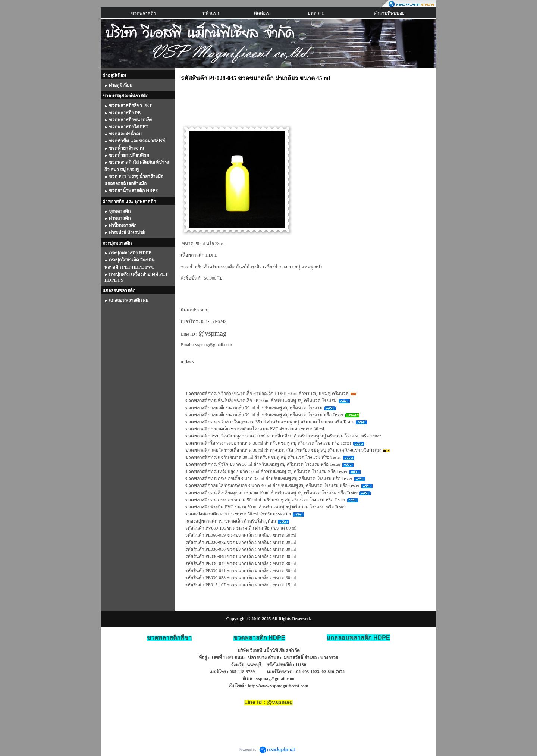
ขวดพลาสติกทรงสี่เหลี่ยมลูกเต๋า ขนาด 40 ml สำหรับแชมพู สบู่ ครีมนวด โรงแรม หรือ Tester (271, 493)
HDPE (358, 638)
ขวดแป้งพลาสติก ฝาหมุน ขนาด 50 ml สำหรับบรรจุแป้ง (238, 514)
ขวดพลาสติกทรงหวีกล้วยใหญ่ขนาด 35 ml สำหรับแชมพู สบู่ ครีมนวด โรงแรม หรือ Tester (270, 422)
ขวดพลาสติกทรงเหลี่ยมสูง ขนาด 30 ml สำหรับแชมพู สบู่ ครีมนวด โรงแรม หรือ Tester (266, 471)
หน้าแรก (211, 13)
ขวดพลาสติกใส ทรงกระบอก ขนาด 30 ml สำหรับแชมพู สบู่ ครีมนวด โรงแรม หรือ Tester (268, 443)
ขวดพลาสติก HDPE (259, 638)
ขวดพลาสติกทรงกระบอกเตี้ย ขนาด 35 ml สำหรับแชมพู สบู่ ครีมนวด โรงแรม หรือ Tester (269, 479)
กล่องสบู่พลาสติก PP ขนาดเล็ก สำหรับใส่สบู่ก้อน (231, 521)
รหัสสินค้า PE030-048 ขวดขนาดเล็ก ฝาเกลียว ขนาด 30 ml (241, 556)
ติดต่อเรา (263, 13)
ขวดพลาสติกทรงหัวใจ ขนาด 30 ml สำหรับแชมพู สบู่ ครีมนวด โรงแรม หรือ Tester (263, 464)
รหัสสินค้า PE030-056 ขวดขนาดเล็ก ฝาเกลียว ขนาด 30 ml (241, 549)
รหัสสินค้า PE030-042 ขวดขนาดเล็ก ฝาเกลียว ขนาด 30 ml (241, 564)
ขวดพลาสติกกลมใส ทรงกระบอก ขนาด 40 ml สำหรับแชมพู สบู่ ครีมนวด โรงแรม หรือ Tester (272, 486)
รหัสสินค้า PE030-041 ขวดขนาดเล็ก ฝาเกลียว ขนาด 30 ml (241, 571)
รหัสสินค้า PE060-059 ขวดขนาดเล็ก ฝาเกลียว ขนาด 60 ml (241, 535)
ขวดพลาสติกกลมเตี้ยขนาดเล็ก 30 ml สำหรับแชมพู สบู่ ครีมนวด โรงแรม (254, 408)
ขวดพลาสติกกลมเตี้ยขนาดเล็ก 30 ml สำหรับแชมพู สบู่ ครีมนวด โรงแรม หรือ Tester (264, 415)
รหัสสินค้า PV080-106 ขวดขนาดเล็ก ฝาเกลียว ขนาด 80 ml (241, 528)
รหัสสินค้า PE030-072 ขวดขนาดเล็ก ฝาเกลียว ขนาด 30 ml (241, 542)
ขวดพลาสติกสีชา (169, 638)
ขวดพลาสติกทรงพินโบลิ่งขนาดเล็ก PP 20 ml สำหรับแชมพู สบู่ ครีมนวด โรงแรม (261, 401)
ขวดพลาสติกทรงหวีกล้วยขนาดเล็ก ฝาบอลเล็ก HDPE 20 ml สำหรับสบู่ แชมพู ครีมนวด (267, 393)
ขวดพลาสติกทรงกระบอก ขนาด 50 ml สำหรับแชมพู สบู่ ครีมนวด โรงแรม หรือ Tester (265, 500)
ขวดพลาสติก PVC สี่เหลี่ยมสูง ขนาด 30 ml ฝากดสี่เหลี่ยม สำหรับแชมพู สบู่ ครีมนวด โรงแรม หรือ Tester (283, 436)
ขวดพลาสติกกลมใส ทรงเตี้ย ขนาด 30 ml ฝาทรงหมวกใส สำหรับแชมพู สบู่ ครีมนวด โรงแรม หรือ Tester (283, 450)
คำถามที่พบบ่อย (389, 13)
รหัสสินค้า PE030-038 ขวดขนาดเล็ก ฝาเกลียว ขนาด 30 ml (241, 578)
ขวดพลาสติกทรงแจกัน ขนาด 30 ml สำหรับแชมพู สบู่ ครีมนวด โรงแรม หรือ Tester (263, 457)
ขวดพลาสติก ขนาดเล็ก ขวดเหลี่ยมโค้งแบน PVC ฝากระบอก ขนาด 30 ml (255, 429)
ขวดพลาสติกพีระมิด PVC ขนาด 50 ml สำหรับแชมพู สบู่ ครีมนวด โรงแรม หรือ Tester (266, 507)
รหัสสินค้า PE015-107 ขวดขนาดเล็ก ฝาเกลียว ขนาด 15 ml (241, 585)
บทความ (316, 13)
